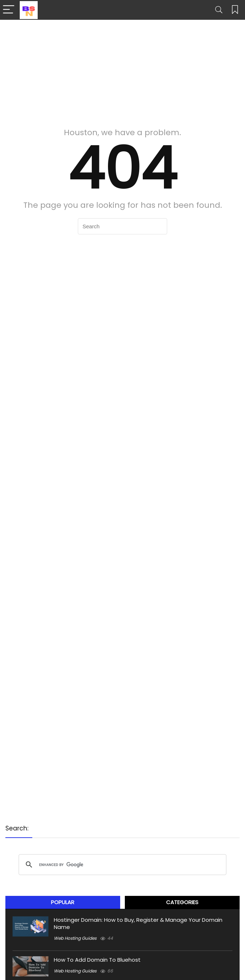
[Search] (219, 10)
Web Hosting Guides (75, 938)
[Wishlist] (235, 10)
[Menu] (9, 10)
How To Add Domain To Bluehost (97, 960)
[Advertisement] (122, 70)
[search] (121, 865)
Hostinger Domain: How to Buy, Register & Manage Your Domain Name (138, 923)
